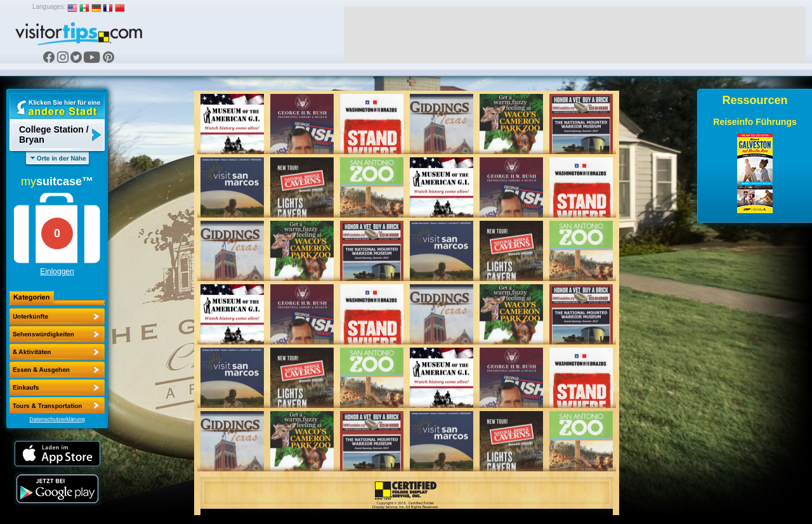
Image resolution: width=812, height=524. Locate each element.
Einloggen (57, 272)
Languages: (49, 7)
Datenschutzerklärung (57, 419)
